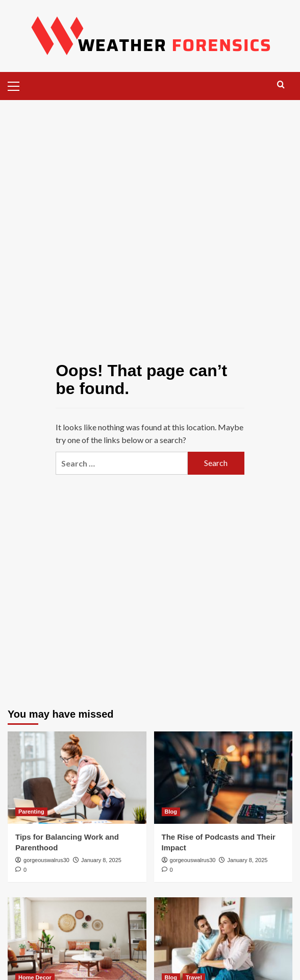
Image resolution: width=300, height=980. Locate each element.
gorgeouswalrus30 (46, 860)
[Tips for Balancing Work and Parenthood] (77, 778)
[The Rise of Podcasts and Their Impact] (223, 778)
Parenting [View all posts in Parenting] (31, 812)
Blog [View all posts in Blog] (171, 812)
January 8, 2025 (101, 860)
